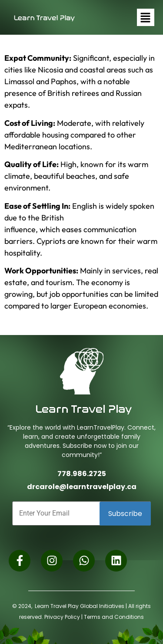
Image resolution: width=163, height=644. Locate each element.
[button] (146, 17)
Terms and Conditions (114, 617)
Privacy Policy (62, 617)
